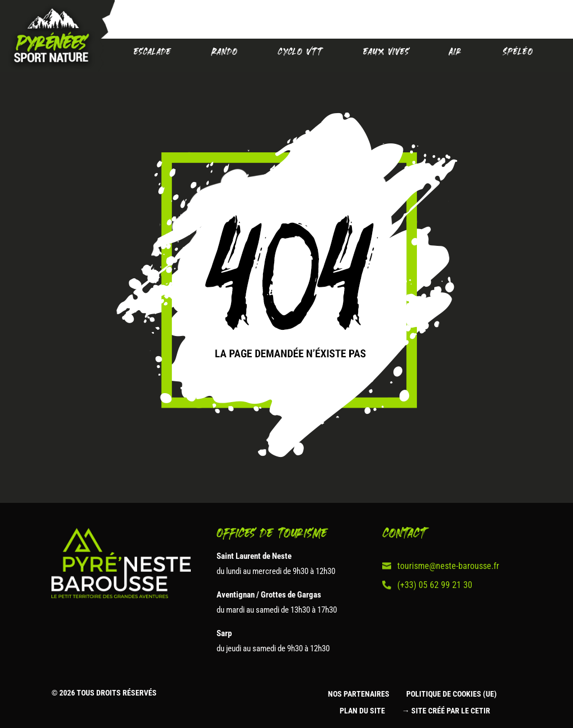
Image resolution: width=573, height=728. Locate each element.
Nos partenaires (359, 694)
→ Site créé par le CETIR (446, 711)
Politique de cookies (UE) (452, 694)
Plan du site (362, 711)
